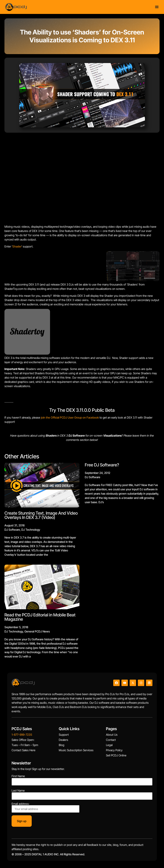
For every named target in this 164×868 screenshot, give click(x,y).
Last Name (18, 791)
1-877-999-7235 (22, 735)
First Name (18, 776)
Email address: (45, 807)
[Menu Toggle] (157, 7)
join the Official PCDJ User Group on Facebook (70, 417)
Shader (17, 246)
